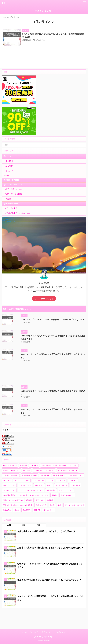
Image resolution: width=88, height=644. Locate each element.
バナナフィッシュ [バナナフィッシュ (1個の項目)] (9, 499)
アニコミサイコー (44, 11)
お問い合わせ (61, 632)
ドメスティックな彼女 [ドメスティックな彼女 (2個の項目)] (22, 494)
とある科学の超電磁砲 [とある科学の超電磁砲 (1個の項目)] (29, 489)
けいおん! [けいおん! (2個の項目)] (27, 484)
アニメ (9, 162)
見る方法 (10, 167)
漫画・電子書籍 (12, 191)
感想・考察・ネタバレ (15, 200)
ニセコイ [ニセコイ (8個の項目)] (50, 494)
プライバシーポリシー (48, 632)
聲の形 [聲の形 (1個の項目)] (52, 519)
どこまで (10, 179)
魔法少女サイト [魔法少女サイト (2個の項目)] (49, 524)
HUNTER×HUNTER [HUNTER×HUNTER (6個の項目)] (10, 479)
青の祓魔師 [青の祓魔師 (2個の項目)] (26, 524)
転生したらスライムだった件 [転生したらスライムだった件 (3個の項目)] (74, 519)
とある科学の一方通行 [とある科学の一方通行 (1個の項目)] (11, 489)
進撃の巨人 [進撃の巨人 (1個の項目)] (7, 524)
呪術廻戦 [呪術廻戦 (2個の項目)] (29, 514)
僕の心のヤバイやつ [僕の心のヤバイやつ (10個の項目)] (67, 509)
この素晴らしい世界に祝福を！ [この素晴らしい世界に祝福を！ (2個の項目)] (44, 484)
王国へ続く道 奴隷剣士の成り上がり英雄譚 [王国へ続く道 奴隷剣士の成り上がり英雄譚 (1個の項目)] (18, 519)
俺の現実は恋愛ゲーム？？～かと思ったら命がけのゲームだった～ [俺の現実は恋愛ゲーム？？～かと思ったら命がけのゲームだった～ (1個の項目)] (26, 509)
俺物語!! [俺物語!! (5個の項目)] (54, 509)
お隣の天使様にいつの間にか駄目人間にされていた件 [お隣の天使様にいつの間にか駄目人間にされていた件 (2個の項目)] (59, 479)
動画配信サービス (13, 217)
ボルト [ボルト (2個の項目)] (49, 499)
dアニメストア (12, 223)
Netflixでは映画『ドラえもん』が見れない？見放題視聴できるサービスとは (50, 407)
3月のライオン (48, 40)
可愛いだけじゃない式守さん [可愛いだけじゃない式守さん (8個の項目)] (13, 514)
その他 (9, 212)
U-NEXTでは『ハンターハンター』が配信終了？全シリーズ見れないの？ (49, 336)
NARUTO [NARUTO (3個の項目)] (23, 479)
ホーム (25, 632)
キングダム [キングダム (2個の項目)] (7, 494)
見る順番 (10, 173)
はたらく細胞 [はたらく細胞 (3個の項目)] (45, 489)
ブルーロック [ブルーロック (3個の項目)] (39, 499)
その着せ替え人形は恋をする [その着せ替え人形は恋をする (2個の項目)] (68, 484)
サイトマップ (34, 632)
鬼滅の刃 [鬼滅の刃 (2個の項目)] (37, 524)
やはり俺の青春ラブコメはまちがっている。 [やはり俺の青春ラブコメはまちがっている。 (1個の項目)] (68, 489)
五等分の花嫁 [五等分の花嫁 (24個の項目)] (51, 504)
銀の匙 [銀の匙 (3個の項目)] (17, 524)
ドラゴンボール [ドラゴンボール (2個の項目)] (38, 494)
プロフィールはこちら (44, 315)
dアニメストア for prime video (18, 229)
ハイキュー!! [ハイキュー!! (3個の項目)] (61, 494)
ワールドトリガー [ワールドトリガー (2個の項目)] (9, 504)
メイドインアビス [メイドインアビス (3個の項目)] (61, 499)
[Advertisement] (43, 391)
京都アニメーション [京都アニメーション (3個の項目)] (66, 504)
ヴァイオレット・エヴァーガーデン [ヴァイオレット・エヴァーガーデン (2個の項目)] (31, 504)
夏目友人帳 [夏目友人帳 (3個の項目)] (40, 514)
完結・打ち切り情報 (14, 206)
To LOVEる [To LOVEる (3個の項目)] (34, 479)
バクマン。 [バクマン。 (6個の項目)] (73, 494)
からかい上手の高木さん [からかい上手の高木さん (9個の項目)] (12, 484)
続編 (8, 185)
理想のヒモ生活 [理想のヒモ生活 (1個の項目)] (41, 519)
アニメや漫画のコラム (15, 195)
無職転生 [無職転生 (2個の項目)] (50, 514)
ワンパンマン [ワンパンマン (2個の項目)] (76, 499)
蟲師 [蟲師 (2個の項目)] (60, 519)
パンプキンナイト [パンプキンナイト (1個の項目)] (25, 499)
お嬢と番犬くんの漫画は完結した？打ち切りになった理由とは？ (51, 545)
